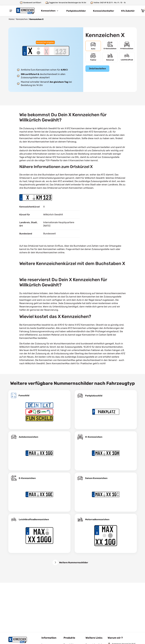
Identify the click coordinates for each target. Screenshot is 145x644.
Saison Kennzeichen (96, 478)
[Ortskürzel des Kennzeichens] (30, 51)
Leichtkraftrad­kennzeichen (34, 519)
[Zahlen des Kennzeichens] (61, 51)
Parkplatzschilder (76, 11)
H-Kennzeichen (94, 437)
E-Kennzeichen (27, 478)
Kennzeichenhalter (104, 11)
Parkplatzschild (94, 396)
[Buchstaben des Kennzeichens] (47, 51)
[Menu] (11, 11)
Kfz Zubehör (128, 11)
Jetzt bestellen (97, 69)
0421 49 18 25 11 (106, 3)
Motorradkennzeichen (97, 519)
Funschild (24, 395)
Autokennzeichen (28, 437)
